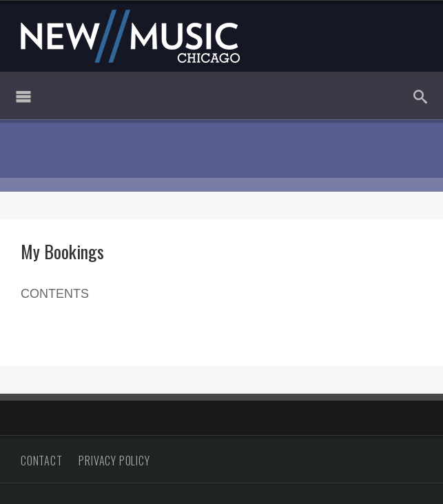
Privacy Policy (114, 461)
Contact (42, 461)
